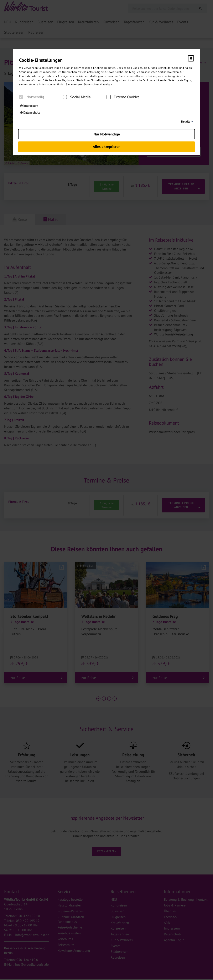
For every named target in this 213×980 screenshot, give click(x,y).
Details (186, 122)
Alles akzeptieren (107, 147)
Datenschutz (30, 113)
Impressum (29, 106)
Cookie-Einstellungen (41, 60)
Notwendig (32, 97)
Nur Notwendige (107, 134)
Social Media (77, 97)
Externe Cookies (123, 97)
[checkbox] (21, 97)
